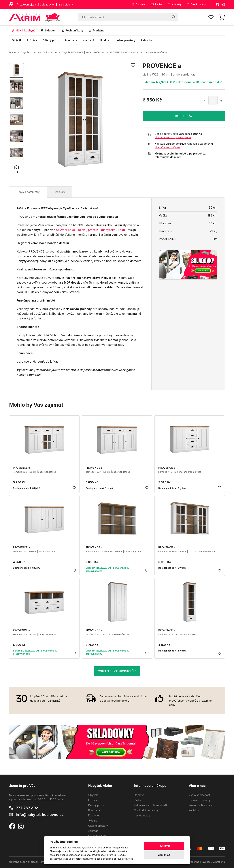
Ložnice (32, 40)
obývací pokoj (66, 230)
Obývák (17, 40)
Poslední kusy (72, 30)
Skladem (48, 30)
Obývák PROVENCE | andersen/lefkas (83, 52)
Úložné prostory (125, 40)
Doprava (139, 4)
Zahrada (146, 40)
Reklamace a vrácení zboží (150, 805)
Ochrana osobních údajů (23, 862)
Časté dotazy (196, 4)
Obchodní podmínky (146, 810)
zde (86, 859)
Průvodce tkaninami (201, 805)
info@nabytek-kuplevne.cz (40, 815)
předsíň (93, 230)
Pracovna (71, 40)
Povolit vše (164, 846)
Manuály (60, 192)
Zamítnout (164, 855)
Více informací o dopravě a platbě (174, 137)
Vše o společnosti (200, 795)
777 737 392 (27, 808)
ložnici (82, 230)
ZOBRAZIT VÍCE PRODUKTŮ (117, 671)
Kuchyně (88, 40)
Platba (157, 4)
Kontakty (174, 4)
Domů (12, 52)
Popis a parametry (28, 192)
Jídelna (104, 40)
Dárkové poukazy (200, 800)
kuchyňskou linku (113, 230)
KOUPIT (184, 116)
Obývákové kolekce (45, 52)
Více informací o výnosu (168, 147)
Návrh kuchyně (24, 30)
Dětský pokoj (51, 40)
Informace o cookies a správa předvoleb (111, 859)
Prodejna (97, 30)
